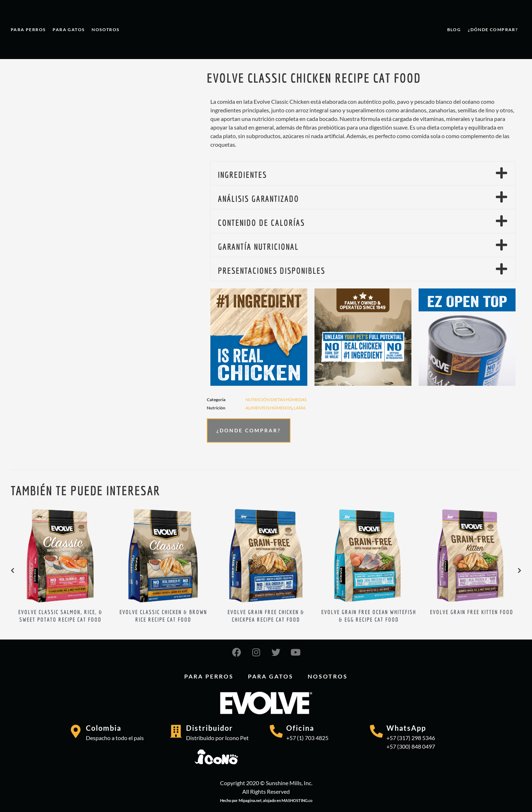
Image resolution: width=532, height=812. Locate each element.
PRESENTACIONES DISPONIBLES (272, 271)
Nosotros (105, 30)
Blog (454, 30)
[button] (363, 173)
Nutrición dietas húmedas (276, 400)
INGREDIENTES (242, 175)
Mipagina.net (250, 800)
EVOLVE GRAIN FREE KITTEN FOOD (472, 612)
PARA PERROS (28, 30)
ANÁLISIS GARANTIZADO (258, 199)
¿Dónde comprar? (493, 30)
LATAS (300, 408)
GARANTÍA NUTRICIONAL (258, 247)
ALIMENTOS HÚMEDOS (269, 408)
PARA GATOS (69, 30)
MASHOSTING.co (297, 800)
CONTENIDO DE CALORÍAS (261, 223)
